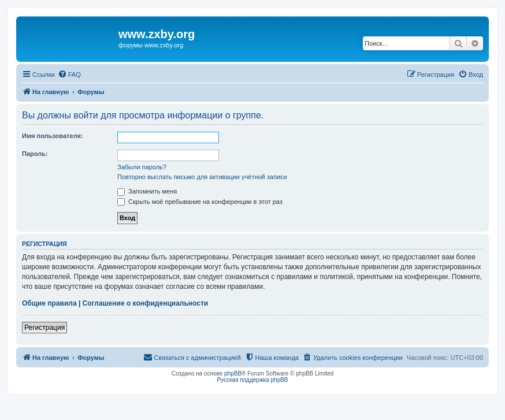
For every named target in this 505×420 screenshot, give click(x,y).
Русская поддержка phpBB (252, 380)
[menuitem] (69, 75)
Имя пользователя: (53, 136)
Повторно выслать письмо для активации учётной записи (202, 177)
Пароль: (35, 154)
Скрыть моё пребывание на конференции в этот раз (200, 202)
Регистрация (44, 328)
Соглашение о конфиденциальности (146, 303)
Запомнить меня (147, 191)
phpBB (233, 373)
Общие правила (49, 303)
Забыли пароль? (142, 167)
